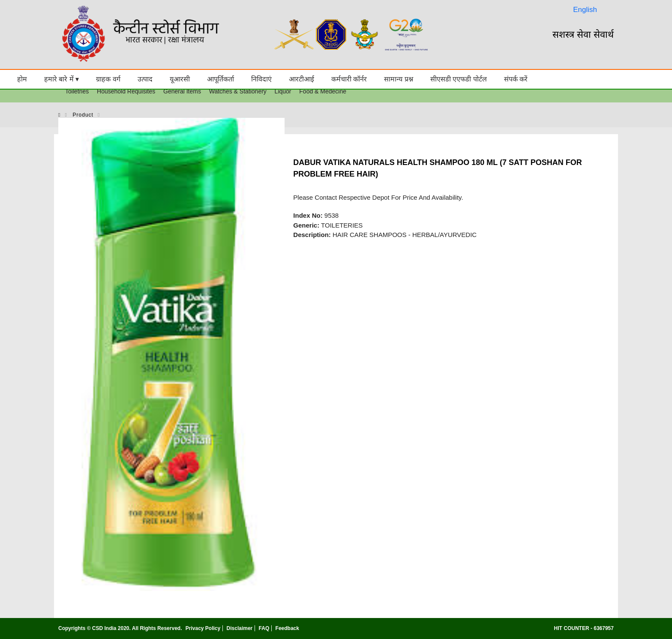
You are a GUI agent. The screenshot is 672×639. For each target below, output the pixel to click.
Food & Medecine (323, 91)
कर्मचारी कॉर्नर (349, 79)
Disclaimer (240, 628)
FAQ (264, 628)
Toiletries (77, 91)
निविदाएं (261, 79)
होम (22, 79)
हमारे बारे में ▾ (61, 79)
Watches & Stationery (238, 91)
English (585, 10)
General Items (182, 91)
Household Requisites (126, 91)
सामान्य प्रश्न (398, 79)
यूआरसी (180, 79)
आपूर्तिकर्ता (220, 79)
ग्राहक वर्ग (108, 79)
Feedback (287, 628)
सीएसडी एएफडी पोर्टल (459, 79)
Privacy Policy (203, 628)
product (83, 115)
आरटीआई (301, 79)
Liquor (283, 91)
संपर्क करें (516, 79)
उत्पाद (145, 79)
